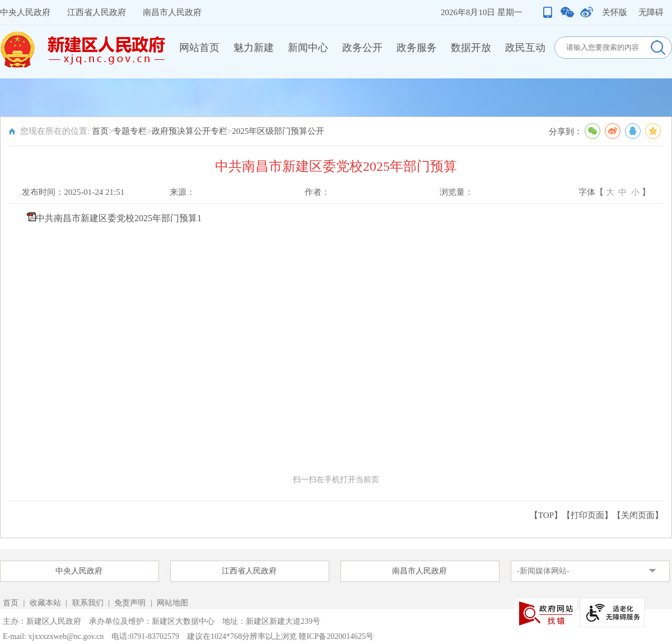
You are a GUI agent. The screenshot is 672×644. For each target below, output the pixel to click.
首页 (100, 131)
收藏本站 (46, 603)
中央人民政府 (25, 12)
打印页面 (587, 515)
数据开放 (471, 48)
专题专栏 (130, 131)
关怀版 (615, 12)
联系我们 (88, 603)
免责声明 (131, 603)
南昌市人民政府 (172, 12)
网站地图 (172, 603)
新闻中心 (308, 48)
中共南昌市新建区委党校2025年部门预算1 (119, 218)
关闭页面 (638, 515)
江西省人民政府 (97, 12)
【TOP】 (546, 515)
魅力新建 (254, 48)
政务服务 (417, 48)
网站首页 (199, 48)
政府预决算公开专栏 (190, 131)
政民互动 (525, 48)
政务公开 (362, 48)
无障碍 (651, 12)
